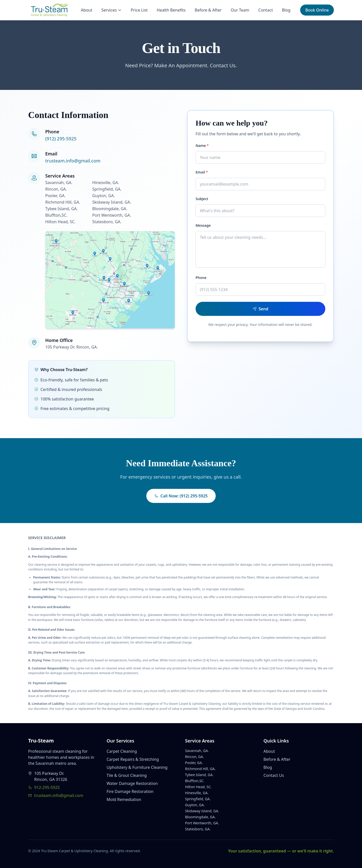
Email (202, 172)
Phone (201, 278)
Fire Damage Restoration (130, 791)
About (87, 10)
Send (260, 309)
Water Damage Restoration (132, 783)
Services (111, 10)
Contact (266, 10)
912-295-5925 (44, 787)
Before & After (208, 10)
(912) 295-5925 (61, 139)
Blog (286, 10)
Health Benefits (171, 10)
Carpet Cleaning (122, 751)
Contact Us (274, 775)
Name (202, 146)
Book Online (317, 10)
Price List (139, 10)
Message (203, 225)
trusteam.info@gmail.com (73, 161)
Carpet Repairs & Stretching (133, 759)
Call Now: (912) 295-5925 (181, 496)
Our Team (240, 10)
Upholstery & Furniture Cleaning (137, 767)
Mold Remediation (124, 799)
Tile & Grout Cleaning (127, 775)
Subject (202, 199)
